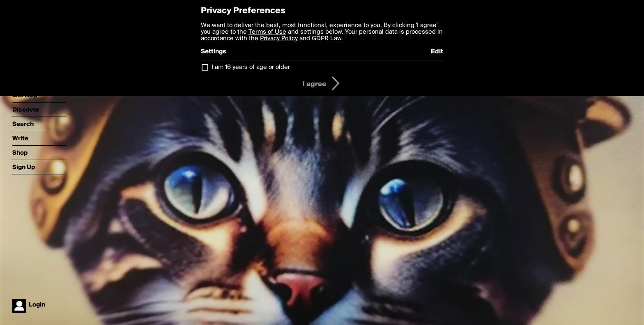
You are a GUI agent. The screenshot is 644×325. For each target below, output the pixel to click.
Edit (437, 52)
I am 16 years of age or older (251, 67)
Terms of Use (267, 32)
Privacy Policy (279, 39)
